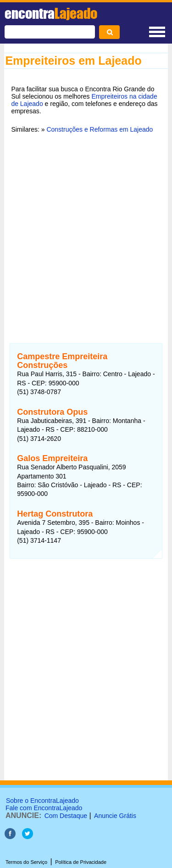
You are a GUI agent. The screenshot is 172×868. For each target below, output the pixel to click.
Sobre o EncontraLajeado (42, 801)
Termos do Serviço (26, 862)
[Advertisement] (86, 232)
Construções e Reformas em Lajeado (100, 129)
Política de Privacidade (81, 862)
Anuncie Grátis (115, 816)
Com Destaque (66, 816)
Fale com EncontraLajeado (44, 808)
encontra (51, 13)
